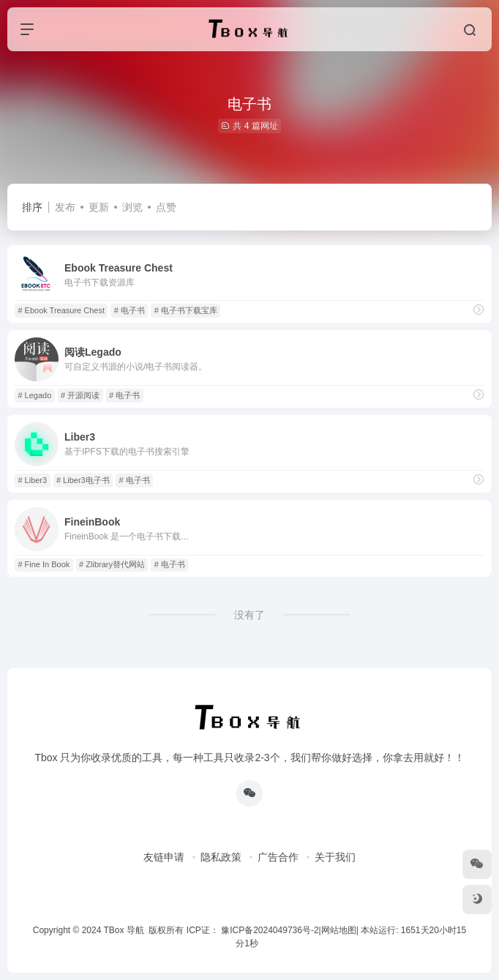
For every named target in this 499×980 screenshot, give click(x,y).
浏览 (132, 207)
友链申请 (164, 857)
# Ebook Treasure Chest (61, 310)
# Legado (34, 395)
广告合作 (278, 857)
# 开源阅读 (80, 395)
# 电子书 (130, 310)
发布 (65, 207)
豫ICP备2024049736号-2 (270, 930)
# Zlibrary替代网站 (112, 564)
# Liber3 (32, 480)
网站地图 (339, 930)
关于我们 (335, 857)
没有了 (249, 615)
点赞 (166, 207)
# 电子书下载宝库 (186, 310)
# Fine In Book (44, 564)
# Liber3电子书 (83, 480)
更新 (99, 207)
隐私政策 (221, 857)
